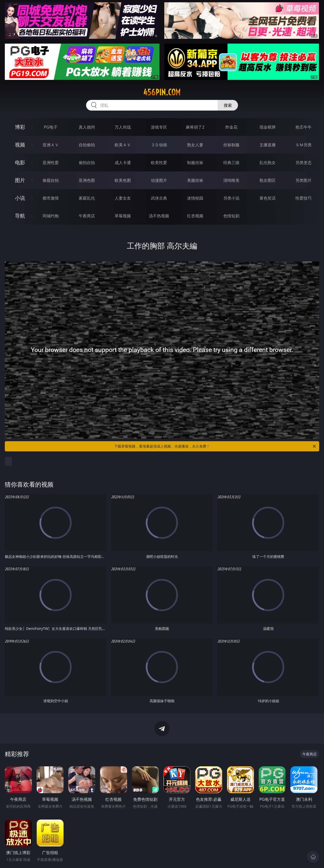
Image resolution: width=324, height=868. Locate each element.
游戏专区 (159, 127)
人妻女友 (123, 198)
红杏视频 (195, 216)
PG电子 (50, 127)
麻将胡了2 (195, 127)
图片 (20, 180)
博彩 (20, 127)
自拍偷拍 (87, 145)
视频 (20, 145)
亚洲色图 (87, 180)
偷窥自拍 (51, 180)
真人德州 (87, 127)
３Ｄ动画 (159, 145)
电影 (20, 162)
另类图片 (303, 180)
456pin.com (162, 92)
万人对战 (123, 127)
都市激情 (51, 198)
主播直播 (268, 145)
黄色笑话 (268, 198)
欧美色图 (123, 180)
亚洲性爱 (51, 163)
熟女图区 (268, 180)
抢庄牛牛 (303, 127)
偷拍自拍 (87, 163)
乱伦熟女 (268, 163)
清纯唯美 (231, 180)
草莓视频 (123, 216)
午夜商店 (87, 216)
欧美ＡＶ (123, 145)
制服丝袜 (195, 163)
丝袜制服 (231, 145)
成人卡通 (123, 163)
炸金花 (231, 127)
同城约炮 (51, 216)
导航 (20, 216)
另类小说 (231, 198)
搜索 (228, 105)
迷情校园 (195, 198)
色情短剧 (231, 216)
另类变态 (303, 163)
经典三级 (231, 163)
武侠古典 (159, 198)
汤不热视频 (159, 216)
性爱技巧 (303, 198)
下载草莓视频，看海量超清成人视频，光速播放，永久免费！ (215, 446)
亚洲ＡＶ (51, 145)
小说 (20, 198)
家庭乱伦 (87, 198)
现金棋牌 (268, 127)
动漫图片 (159, 180)
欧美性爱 (159, 163)
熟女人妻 (195, 145)
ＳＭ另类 (303, 145)
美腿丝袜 (195, 180)
